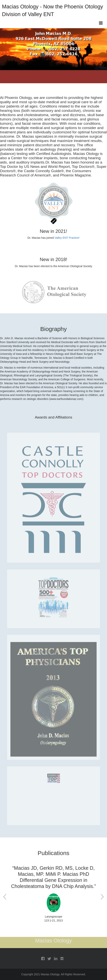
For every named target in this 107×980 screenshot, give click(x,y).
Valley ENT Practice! (67, 238)
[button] (101, 23)
